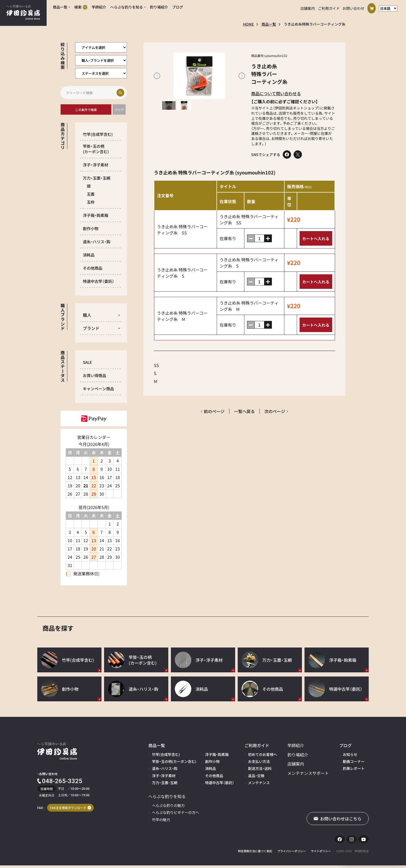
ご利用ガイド (329, 7)
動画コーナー (354, 761)
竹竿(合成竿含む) (166, 754)
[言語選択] (388, 7)
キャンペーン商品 (98, 389)
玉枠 (91, 202)
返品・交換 (256, 776)
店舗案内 (308, 7)
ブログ (345, 745)
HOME (248, 24)
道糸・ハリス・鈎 (97, 242)
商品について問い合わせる (276, 93)
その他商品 (93, 268)
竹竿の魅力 (161, 820)
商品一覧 (269, 24)
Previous (157, 76)
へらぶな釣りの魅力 (168, 805)
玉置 (91, 194)
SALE (87, 362)
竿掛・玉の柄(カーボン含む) (174, 761)
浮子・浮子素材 (96, 165)
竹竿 (98, 134)
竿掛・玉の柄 (96, 149)
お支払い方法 (259, 761)
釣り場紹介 (298, 755)
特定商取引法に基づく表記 (255, 854)
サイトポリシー (321, 854)
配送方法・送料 (260, 768)
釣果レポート (354, 768)
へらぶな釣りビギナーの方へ (176, 812)
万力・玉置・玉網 (97, 178)
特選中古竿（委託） (220, 783)
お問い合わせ (353, 7)
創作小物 (91, 228)
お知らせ (350, 754)
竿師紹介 (296, 745)
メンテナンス (259, 783)
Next (242, 76)
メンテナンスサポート (308, 773)
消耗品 (89, 255)
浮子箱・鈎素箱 (96, 215)
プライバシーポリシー (292, 854)
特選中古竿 (99, 281)
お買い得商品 (95, 375)
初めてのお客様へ (263, 754)
